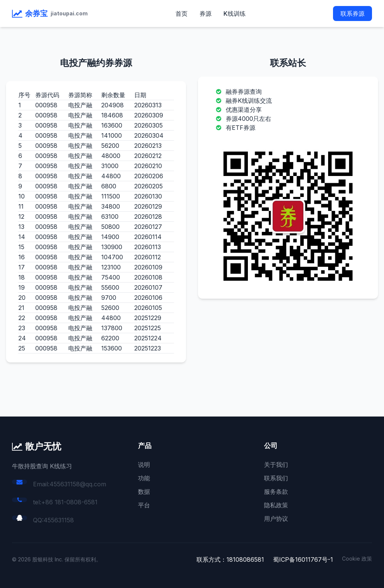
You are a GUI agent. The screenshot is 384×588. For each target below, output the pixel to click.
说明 (144, 465)
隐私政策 (276, 505)
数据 (144, 492)
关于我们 (276, 465)
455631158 (59, 520)
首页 (181, 14)
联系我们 (276, 478)
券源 (205, 14)
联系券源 (352, 14)
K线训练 (235, 14)
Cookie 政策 (357, 559)
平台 (144, 505)
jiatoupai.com (69, 13)
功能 (144, 478)
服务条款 (276, 492)
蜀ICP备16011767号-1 (303, 559)
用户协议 (276, 519)
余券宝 (36, 14)
